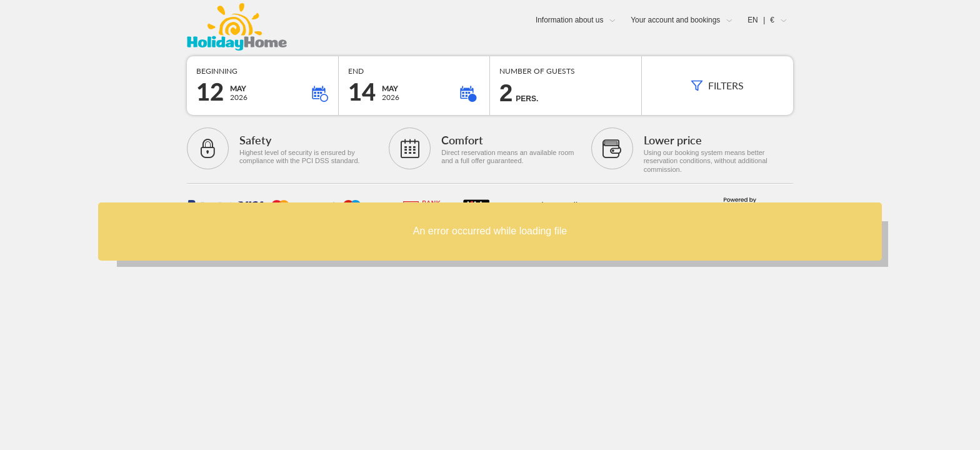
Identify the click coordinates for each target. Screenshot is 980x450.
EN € (761, 20)
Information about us (569, 20)
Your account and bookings (675, 20)
